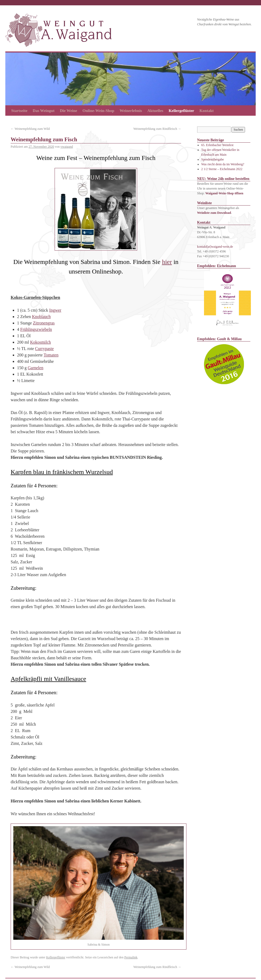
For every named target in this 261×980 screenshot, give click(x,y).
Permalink (131, 957)
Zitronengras (44, 323)
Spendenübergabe (213, 159)
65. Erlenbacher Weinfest (217, 145)
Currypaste (44, 349)
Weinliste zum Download (214, 213)
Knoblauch (41, 317)
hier (167, 262)
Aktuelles (155, 111)
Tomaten (51, 355)
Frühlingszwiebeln (36, 329)
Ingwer (55, 310)
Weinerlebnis (131, 111)
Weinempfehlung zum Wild (30, 129)
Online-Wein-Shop (98, 111)
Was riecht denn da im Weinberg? (223, 164)
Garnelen (36, 368)
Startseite (19, 111)
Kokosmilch (40, 342)
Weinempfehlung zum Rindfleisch (157, 129)
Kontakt (207, 111)
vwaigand (67, 147)
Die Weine (69, 111)
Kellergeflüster (181, 111)
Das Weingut (44, 111)
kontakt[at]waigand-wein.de (215, 247)
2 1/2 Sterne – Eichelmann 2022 (222, 169)
